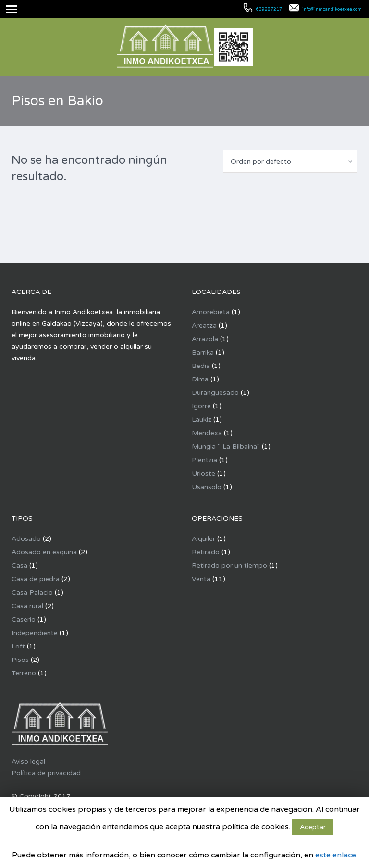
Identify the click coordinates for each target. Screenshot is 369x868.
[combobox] (290, 161)
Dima (200, 379)
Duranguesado (215, 393)
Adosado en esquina (44, 552)
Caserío (24, 619)
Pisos (20, 660)
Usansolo (207, 487)
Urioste (203, 473)
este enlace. (336, 855)
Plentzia (204, 460)
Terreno (24, 673)
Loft (18, 646)
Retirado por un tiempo (229, 566)
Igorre (201, 406)
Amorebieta (211, 312)
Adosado (26, 539)
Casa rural (27, 606)
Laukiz (202, 420)
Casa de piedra (36, 579)
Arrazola (205, 339)
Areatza (204, 325)
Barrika (203, 352)
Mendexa (207, 433)
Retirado (206, 552)
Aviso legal (28, 762)
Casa (19, 566)
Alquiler (203, 539)
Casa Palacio (32, 593)
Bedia (201, 366)
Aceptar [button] (313, 827)
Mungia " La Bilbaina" (226, 446)
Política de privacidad (46, 773)
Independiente (35, 633)
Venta (201, 579)
